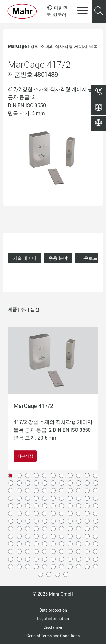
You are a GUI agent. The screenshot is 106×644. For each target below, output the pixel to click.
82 (45, 529)
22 (96, 483)
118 (70, 552)
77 (96, 521)
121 (96, 552)
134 (19, 567)
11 (96, 475)
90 (19, 536)
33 (96, 491)
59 (36, 513)
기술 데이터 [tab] (25, 258)
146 (57, 574)
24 (19, 491)
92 (36, 536)
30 (70, 491)
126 (45, 559)
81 (36, 529)
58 (28, 513)
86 (79, 529)
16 (45, 483)
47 (28, 506)
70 (36, 521)
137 (45, 567)
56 (11, 513)
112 (19, 552)
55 (96, 506)
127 (53, 559)
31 (79, 491)
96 (70, 536)
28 (53, 491)
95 (62, 536)
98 (87, 536)
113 (28, 552)
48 (36, 506)
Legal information (53, 618)
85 (70, 529)
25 (28, 491)
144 (40, 574)
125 (36, 559)
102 (28, 544)
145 (49, 574)
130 (79, 559)
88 (96, 529)
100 (11, 544)
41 (70, 498)
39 (53, 498)
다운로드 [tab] (88, 258)
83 (53, 529)
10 (87, 475)
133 (11, 567)
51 (62, 506)
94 (53, 536)
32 (87, 491)
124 (28, 559)
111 (11, 552)
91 (28, 536)
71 (45, 521)
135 (28, 567)
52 (70, 506)
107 (70, 544)
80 (28, 529)
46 (19, 506)
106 (62, 544)
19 (70, 483)
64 (79, 513)
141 (79, 567)
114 (36, 552)
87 (87, 529)
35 (19, 498)
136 (36, 567)
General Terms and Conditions (53, 636)
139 (62, 567)
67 (11, 521)
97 (79, 536)
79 (19, 529)
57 (19, 513)
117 (62, 552)
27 (45, 491)
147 (66, 574)
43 (87, 498)
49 (45, 506)
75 (79, 521)
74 (70, 521)
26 (36, 491)
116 (53, 552)
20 (79, 483)
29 (62, 491)
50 (53, 506)
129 (70, 559)
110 (96, 544)
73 (62, 521)
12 (11, 483)
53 (79, 506)
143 (96, 567)
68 (19, 521)
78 (11, 529)
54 (87, 506)
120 (87, 552)
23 (11, 491)
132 (96, 559)
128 (62, 559)
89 (11, 536)
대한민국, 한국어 (57, 11)
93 (45, 536)
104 (45, 544)
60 (45, 513)
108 (79, 544)
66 (96, 513)
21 (87, 483)
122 (11, 559)
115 (45, 552)
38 (45, 498)
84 (62, 529)
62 (62, 513)
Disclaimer (53, 627)
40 (62, 498)
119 (79, 552)
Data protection (53, 610)
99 (96, 536)
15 (36, 483)
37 (36, 498)
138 (53, 567)
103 (36, 544)
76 (87, 521)
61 (53, 513)
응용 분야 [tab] (58, 258)
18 (62, 483)
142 (87, 567)
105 (53, 544)
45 (11, 506)
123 (19, 559)
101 (19, 544)
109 (87, 544)
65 (87, 513)
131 (87, 559)
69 (28, 521)
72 (53, 521)
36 (28, 498)
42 (79, 498)
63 (70, 513)
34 (11, 498)
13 (19, 483)
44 (96, 498)
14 (28, 483)
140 (70, 567)
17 (53, 483)
